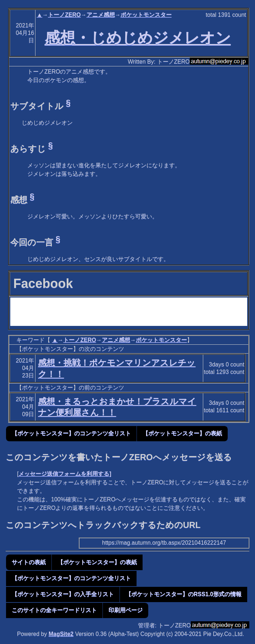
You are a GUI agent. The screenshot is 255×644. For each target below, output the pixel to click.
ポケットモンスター (146, 15)
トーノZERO (64, 15)
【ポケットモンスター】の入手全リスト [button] (63, 594)
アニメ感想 (101, 15)
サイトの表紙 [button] (29, 562)
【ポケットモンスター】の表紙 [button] (182, 433)
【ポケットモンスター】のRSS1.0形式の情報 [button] (184, 594)
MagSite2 (61, 634)
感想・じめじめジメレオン (138, 38)
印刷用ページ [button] (126, 610)
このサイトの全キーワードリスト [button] (54, 610)
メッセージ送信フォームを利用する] (65, 474)
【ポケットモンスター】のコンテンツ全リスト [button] (71, 433)
